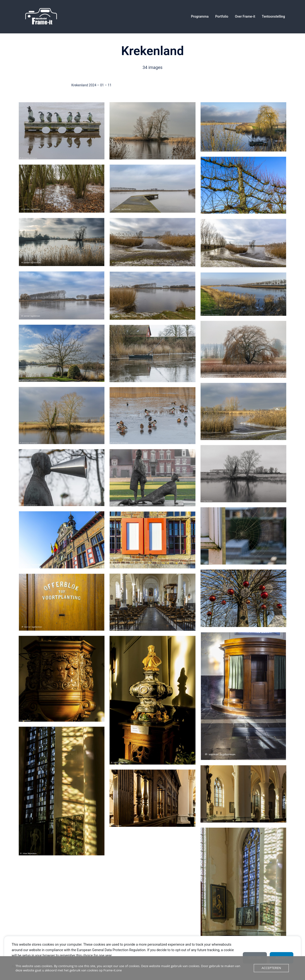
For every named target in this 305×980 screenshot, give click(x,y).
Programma (200, 16)
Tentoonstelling (273, 16)
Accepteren (272, 968)
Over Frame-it (245, 16)
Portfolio (222, 16)
